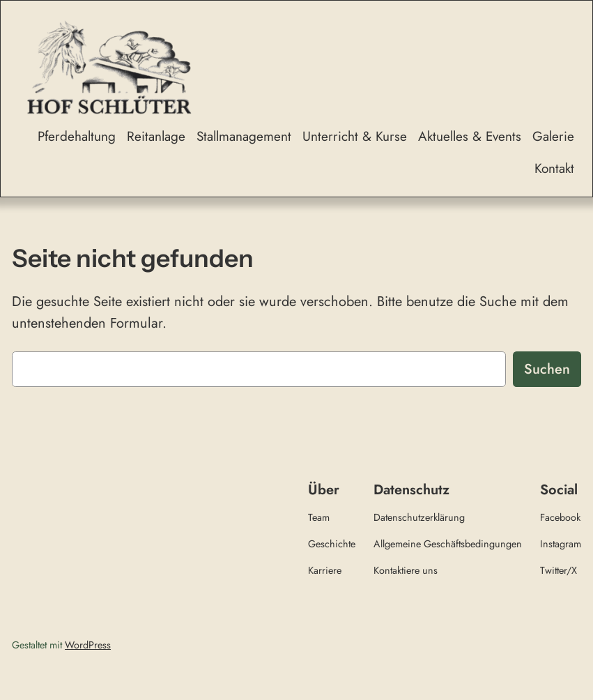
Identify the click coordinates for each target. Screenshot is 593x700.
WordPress (88, 645)
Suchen (547, 369)
